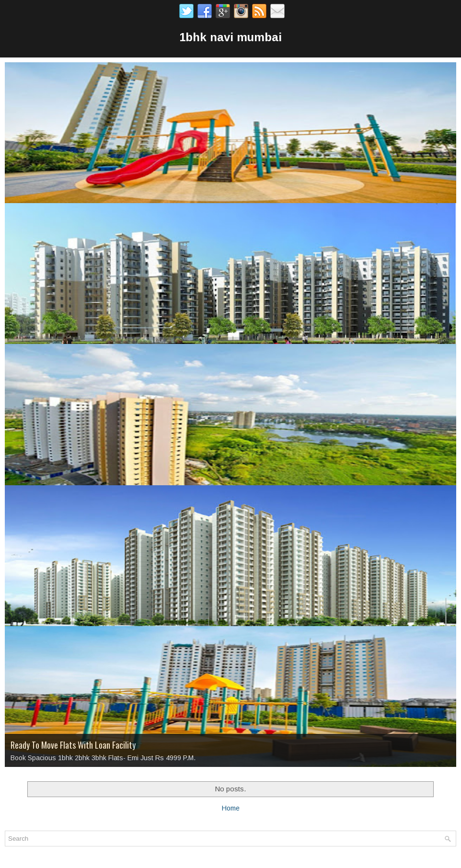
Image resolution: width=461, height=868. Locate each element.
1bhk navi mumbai (230, 37)
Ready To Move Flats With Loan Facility (73, 745)
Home (231, 808)
